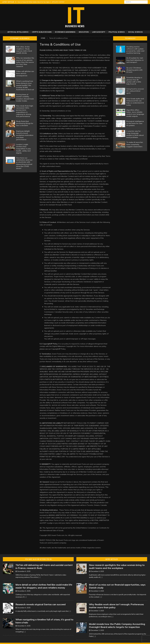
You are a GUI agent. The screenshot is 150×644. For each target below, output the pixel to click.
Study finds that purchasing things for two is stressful (25, 123)
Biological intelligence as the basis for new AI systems (135, 123)
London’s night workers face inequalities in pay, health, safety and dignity (24, 149)
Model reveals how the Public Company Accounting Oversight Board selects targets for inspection (117, 625)
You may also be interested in (38, 559)
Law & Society (99, 32)
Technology (130, 38)
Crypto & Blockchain (42, 32)
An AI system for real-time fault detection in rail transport (135, 60)
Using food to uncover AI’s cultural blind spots (135, 91)
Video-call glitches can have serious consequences (25, 73)
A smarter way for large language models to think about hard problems (135, 134)
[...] (39, 577)
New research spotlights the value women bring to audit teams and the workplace (117, 567)
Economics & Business (65, 32)
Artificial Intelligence (18, 32)
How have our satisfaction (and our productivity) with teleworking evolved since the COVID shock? (24, 163)
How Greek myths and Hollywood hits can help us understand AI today (135, 102)
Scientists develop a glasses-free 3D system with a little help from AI (134, 81)
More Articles (112, 559)
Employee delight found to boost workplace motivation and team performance (25, 135)
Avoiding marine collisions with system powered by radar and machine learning (135, 50)
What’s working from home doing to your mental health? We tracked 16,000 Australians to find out (25, 85)
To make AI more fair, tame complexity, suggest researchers (135, 144)
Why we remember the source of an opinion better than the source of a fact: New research (25, 62)
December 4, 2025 (24, 571)
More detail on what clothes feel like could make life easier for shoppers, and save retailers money (44, 586)
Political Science (117, 32)
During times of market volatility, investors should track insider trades (25, 98)
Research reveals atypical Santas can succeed (41, 604)
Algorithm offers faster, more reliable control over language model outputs (135, 113)
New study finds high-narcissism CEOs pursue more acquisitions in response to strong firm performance (25, 111)
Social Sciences (135, 32)
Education (84, 32)
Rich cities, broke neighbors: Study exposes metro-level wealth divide (24, 50)
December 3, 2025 (97, 611)
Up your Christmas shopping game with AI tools (134, 70)
